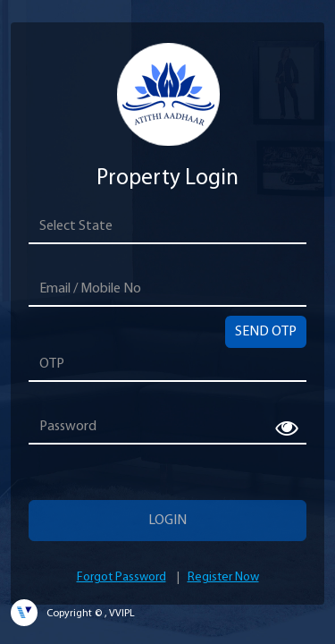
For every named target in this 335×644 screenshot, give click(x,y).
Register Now (223, 577)
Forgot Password (121, 577)
